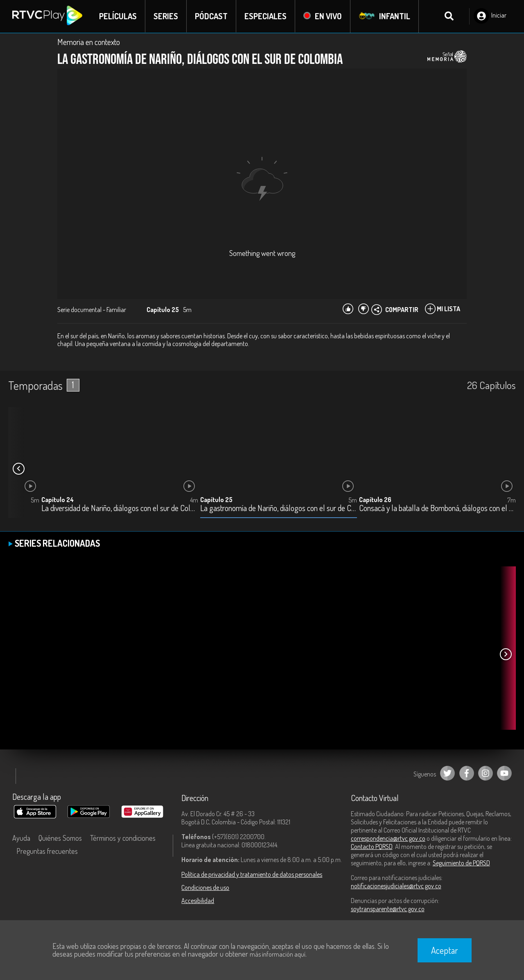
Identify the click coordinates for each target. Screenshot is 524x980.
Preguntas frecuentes (47, 851)
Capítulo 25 (216, 500)
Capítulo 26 (375, 500)
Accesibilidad (198, 901)
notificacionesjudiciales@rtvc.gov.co (396, 886)
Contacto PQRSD (372, 846)
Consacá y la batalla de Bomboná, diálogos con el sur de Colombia (437, 508)
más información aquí (278, 954)
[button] (18, 469)
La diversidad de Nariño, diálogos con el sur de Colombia (120, 508)
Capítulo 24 (58, 500)
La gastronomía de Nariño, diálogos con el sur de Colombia (279, 508)
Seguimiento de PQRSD (461, 863)
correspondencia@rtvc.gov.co (388, 838)
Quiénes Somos (60, 838)
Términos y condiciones (123, 838)
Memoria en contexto (89, 42)
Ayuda (21, 838)
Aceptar (445, 950)
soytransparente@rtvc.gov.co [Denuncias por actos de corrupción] (388, 909)
